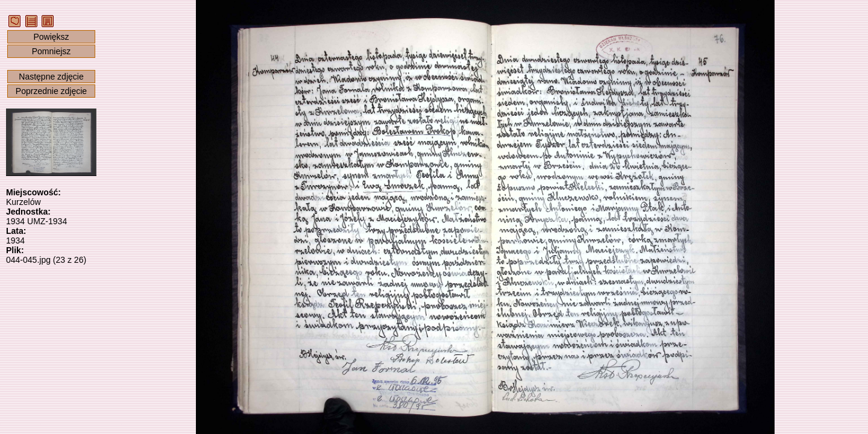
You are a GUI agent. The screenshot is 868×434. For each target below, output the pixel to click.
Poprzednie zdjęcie (51, 91)
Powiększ (51, 37)
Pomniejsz (52, 51)
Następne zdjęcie (51, 77)
